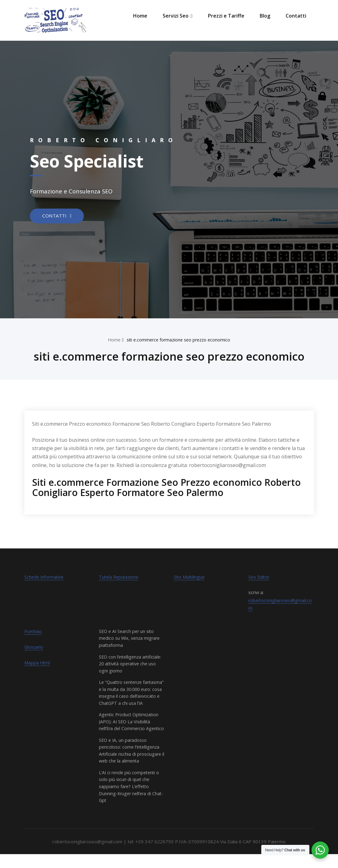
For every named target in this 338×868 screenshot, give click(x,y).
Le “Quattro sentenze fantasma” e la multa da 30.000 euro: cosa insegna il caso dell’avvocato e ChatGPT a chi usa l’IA (132, 696)
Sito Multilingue (190, 577)
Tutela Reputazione (120, 577)
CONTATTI (56, 216)
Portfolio (34, 631)
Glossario (34, 647)
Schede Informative (45, 577)
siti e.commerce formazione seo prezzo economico (179, 340)
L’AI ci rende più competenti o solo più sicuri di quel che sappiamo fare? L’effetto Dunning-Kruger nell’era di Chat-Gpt (130, 800)
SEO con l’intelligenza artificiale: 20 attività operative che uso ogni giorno (131, 663)
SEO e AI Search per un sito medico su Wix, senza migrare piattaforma (131, 638)
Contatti (296, 16)
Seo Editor (259, 577)
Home (140, 16)
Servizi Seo (177, 16)
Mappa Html (37, 663)
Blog (265, 16)
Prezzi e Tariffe (226, 16)
